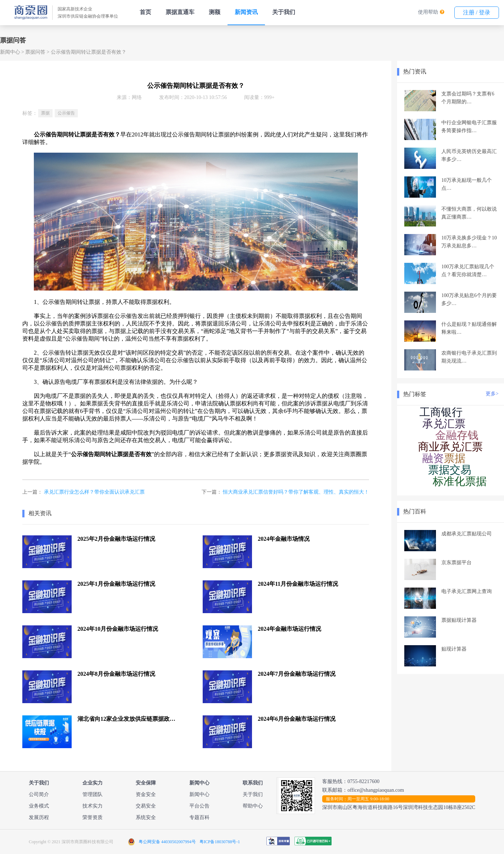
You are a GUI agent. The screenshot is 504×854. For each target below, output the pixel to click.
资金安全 (146, 794)
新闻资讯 (246, 12)
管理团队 (93, 794)
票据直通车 (180, 12)
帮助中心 (253, 806)
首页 (145, 12)
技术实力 (93, 806)
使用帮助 (428, 12)
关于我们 (284, 12)
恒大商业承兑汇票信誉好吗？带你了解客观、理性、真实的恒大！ (296, 492)
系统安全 (146, 817)
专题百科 (199, 817)
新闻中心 (10, 52)
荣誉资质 (93, 817)
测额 (215, 12)
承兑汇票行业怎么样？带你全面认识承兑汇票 (94, 492)
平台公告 (199, 806)
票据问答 (35, 52)
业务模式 (39, 806)
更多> (492, 394)
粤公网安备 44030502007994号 (167, 842)
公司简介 (39, 794)
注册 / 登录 (477, 12)
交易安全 (146, 806)
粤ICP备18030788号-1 (220, 842)
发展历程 (39, 817)
